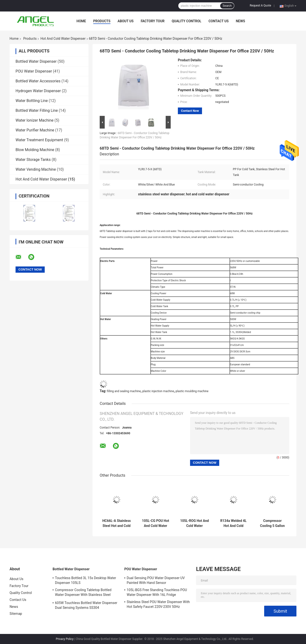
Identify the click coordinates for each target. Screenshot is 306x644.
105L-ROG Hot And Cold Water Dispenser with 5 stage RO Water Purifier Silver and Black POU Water (195, 523)
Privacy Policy (65, 639)
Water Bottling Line (32, 101)
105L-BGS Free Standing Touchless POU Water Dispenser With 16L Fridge (157, 592)
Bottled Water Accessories (38, 81)
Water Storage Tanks (33, 160)
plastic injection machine (158, 391)
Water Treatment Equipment (39, 140)
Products (102, 21)
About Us (126, 21)
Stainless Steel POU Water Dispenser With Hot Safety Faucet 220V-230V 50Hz (158, 604)
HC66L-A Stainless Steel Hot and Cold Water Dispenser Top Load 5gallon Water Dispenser (117, 523)
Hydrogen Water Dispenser (38, 91)
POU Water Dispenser (34, 71)
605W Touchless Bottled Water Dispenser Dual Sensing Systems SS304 (86, 605)
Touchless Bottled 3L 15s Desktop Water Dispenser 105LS (86, 580)
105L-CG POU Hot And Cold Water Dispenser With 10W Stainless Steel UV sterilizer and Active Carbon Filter (156, 523)
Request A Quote (260, 6)
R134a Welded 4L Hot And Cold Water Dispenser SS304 (234, 523)
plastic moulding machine (192, 391)
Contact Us (219, 21)
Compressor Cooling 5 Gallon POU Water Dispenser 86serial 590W (272, 523)
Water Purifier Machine (35, 130)
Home (81, 21)
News (240, 21)
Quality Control (186, 21)
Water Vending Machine (36, 169)
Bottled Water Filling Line (37, 110)
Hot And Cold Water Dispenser (63, 39)
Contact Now (190, 111)
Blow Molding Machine (35, 150)
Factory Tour (153, 21)
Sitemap (16, 614)
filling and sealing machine (124, 391)
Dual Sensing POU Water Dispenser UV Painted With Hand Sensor (156, 580)
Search (227, 6)
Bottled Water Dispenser (36, 61)
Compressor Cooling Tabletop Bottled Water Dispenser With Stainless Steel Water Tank (83, 593)
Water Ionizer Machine (35, 120)
